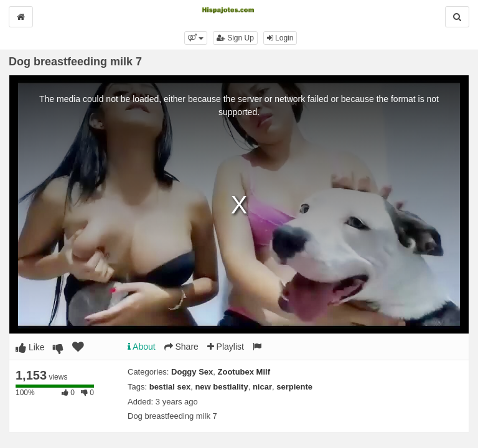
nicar (262, 387)
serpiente (294, 387)
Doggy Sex (192, 372)
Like (30, 347)
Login (280, 38)
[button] (196, 38)
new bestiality (221, 387)
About (142, 347)
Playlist (226, 347)
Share (181, 347)
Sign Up (235, 38)
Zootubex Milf (244, 372)
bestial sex (170, 387)
